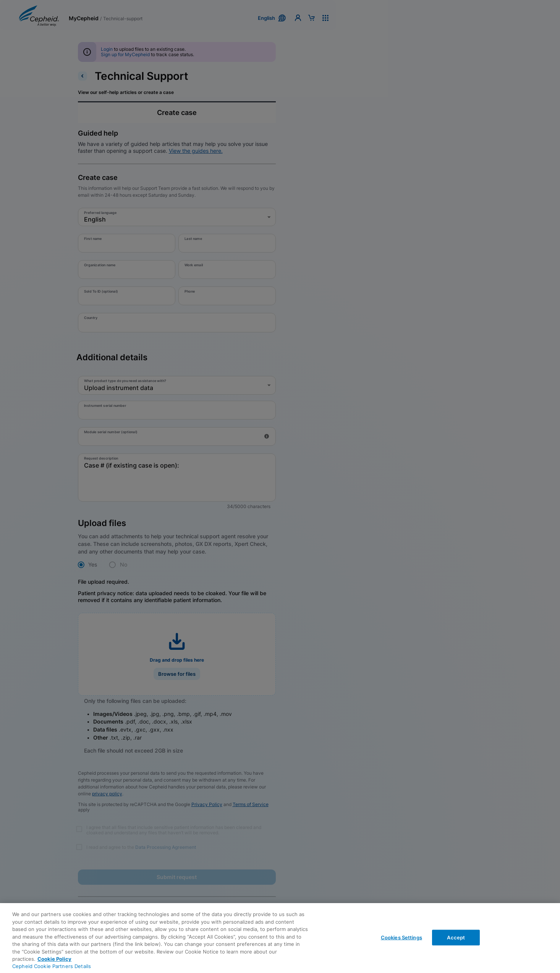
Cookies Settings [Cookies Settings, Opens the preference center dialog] (401, 937)
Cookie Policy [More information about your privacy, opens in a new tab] (54, 959)
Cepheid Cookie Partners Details (52, 966)
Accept (456, 937)
